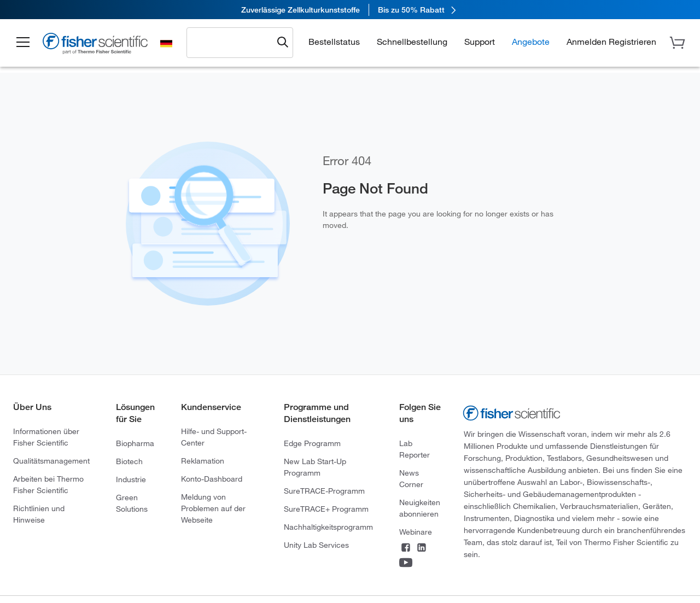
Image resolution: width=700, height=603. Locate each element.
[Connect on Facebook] (406, 548)
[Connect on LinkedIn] (422, 548)
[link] (350, 10)
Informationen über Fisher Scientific (46, 437)
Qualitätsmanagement (51, 461)
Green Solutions (132, 503)
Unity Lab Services (316, 545)
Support (480, 41)
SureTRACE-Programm (324, 491)
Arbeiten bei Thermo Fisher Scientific (48, 484)
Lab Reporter (415, 449)
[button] (23, 43)
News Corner (411, 478)
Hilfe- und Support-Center (214, 437)
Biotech (129, 461)
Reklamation (203, 461)
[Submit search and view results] (283, 43)
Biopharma (135, 443)
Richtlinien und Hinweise (39, 514)
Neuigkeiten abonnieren (420, 508)
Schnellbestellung (412, 41)
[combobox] (233, 42)
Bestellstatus (334, 41)
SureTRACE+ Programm (326, 509)
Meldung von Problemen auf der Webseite (213, 508)
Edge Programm (312, 443)
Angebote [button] (531, 41)
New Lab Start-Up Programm (315, 467)
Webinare (416, 532)
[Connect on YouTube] (406, 564)
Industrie (131, 479)
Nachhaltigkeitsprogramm (328, 527)
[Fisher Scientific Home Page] (96, 45)
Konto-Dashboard (212, 479)
